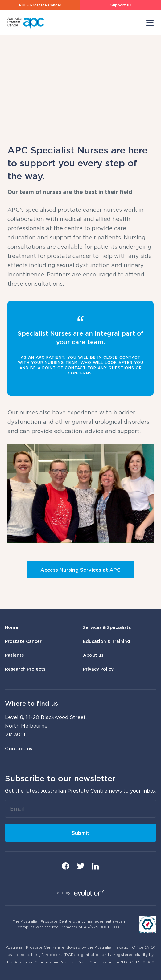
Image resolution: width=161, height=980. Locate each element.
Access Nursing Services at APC (80, 570)
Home (12, 627)
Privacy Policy (98, 669)
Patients (14, 655)
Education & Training (107, 641)
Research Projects (25, 669)
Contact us (19, 749)
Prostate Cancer (23, 641)
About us (93, 655)
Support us (121, 5)
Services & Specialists (107, 627)
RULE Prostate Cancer (40, 5)
